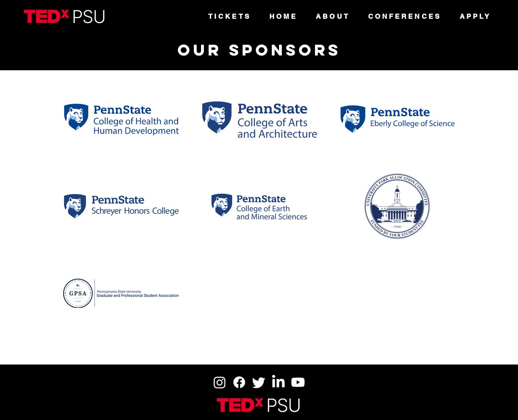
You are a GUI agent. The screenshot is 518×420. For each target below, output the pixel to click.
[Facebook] (239, 382)
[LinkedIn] (278, 382)
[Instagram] (220, 382)
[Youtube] (298, 382)
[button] (333, 16)
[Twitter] (259, 382)
